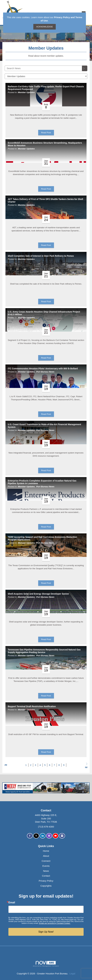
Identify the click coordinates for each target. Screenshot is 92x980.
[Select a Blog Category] (46, 76)
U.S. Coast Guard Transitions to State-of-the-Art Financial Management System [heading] (44, 426)
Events (46, 866)
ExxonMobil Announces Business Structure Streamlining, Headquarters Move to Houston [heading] (45, 144)
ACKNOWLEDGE (45, 27)
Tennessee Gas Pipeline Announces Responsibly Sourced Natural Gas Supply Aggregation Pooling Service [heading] (44, 651)
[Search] (85, 68)
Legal (72, 974)
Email (12, 903)
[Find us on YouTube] (55, 836)
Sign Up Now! (46, 932)
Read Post (46, 133)
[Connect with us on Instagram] (49, 836)
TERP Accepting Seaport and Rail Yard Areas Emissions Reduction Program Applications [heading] (42, 538)
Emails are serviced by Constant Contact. (55, 923)
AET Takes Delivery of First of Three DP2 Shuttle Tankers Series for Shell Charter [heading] (45, 200)
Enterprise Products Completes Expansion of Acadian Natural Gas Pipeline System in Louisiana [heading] (42, 482)
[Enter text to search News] (43, 68)
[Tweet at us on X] (36, 836)
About (46, 856)
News (46, 871)
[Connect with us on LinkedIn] (43, 836)
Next (86, 765)
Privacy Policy (46, 881)
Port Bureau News (45, 372)
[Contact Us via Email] (62, 836)
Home (46, 851)
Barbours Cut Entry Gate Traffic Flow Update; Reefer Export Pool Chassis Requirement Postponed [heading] (46, 88)
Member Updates (26, 92)
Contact (46, 876)
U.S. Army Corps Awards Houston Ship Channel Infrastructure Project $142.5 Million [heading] (44, 313)
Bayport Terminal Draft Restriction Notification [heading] (32, 706)
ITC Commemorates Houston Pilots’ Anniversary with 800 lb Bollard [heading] (43, 369)
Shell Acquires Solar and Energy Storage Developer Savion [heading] (38, 594)
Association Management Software (46, 964)
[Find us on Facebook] (30, 836)
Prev (6, 765)
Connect (46, 861)
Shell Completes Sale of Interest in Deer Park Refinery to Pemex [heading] (41, 256)
